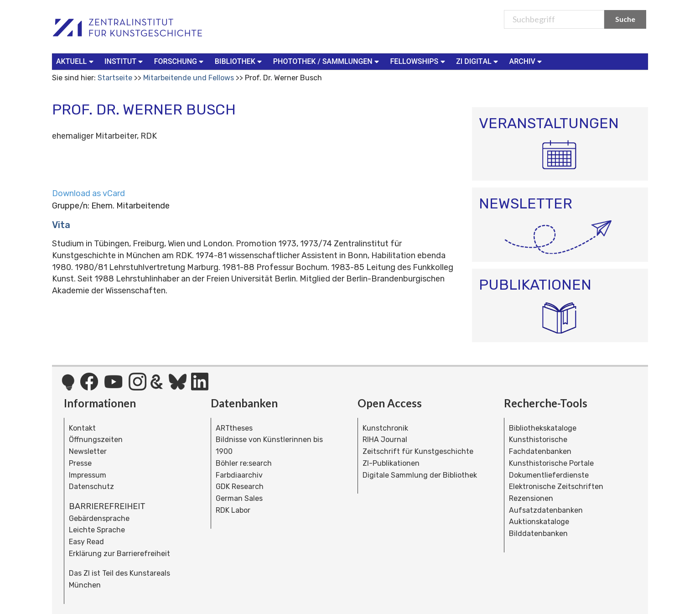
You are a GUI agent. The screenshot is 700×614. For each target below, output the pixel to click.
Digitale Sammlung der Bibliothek (420, 475)
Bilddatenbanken (538, 533)
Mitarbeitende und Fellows (189, 78)
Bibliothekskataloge (543, 428)
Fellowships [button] (419, 61)
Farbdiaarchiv (239, 475)
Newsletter (88, 451)
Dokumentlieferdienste (549, 475)
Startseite (115, 78)
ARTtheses (234, 428)
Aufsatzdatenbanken (546, 510)
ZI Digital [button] (478, 61)
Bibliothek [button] (239, 61)
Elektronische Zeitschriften (556, 487)
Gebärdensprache (99, 518)
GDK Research (240, 487)
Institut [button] (125, 61)
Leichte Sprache (97, 530)
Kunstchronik (385, 428)
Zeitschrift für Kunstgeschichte (418, 451)
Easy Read (86, 542)
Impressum (88, 475)
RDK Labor (233, 510)
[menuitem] (77, 62)
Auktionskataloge (539, 522)
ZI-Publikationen (391, 463)
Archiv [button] (527, 61)
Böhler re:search (244, 463)
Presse (80, 463)
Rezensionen (531, 498)
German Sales (239, 498)
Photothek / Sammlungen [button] (327, 61)
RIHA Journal (385, 440)
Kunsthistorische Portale (551, 463)
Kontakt (82, 428)
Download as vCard (88, 193)
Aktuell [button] (76, 61)
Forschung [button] (180, 61)
